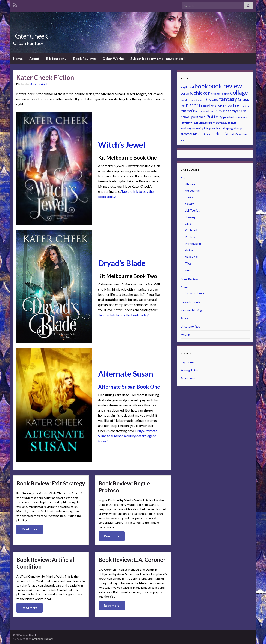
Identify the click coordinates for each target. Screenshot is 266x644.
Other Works (113, 58)
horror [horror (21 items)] (205, 106)
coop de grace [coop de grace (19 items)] (188, 100)
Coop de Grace (195, 293)
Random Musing (191, 310)
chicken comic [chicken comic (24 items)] (220, 94)
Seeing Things (190, 370)
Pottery (190, 237)
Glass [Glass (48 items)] (243, 99)
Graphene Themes (43, 639)
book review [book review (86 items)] (225, 86)
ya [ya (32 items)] (182, 139)
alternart (191, 184)
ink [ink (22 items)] (224, 106)
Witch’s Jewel (122, 145)
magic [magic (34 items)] (244, 105)
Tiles (188, 263)
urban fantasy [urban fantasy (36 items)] (226, 134)
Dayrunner (188, 362)
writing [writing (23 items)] (243, 134)
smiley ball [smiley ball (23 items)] (219, 128)
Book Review (189, 279)
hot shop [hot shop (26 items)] (216, 105)
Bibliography (56, 58)
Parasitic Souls (190, 302)
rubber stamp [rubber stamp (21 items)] (215, 123)
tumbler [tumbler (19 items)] (208, 134)
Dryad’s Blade (122, 263)
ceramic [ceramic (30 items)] (187, 93)
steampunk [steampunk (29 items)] (189, 134)
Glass (189, 224)
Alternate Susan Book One (129, 387)
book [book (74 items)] (201, 86)
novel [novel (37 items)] (185, 117)
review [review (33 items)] (186, 122)
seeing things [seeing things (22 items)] (204, 128)
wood (189, 270)
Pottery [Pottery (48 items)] (214, 117)
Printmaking (193, 243)
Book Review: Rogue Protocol (124, 487)
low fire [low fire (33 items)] (233, 105)
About (34, 58)
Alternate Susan (126, 374)
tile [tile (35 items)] (200, 134)
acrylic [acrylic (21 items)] (184, 87)
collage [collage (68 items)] (239, 93)
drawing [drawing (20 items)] (200, 100)
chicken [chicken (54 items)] (202, 93)
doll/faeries (192, 210)
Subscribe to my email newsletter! (158, 58)
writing (185, 334)
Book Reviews (84, 58)
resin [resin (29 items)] (243, 117)
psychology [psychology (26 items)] (231, 117)
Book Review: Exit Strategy (51, 483)
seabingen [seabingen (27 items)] (188, 128)
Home (18, 58)
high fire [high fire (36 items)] (193, 105)
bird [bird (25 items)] (191, 87)
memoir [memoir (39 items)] (188, 111)
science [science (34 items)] (230, 122)
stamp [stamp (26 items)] (238, 128)
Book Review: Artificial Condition (45, 563)
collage (190, 204)
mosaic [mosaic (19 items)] (214, 111)
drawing (190, 217)
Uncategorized (39, 84)
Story (184, 318)
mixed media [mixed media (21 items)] (203, 111)
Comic (185, 287)
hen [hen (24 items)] (183, 106)
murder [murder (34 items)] (225, 111)
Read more (30, 529)
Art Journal (192, 190)
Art (183, 178)
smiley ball (192, 257)
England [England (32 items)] (212, 99)
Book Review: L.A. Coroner (132, 560)
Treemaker (188, 378)
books (189, 197)
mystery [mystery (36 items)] (239, 111)
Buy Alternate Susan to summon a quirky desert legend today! (128, 436)
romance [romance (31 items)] (200, 122)
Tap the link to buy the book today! (124, 315)
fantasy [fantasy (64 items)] (228, 99)
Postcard (191, 230)
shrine (189, 250)
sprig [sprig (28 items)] (229, 128)
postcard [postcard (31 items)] (198, 117)
